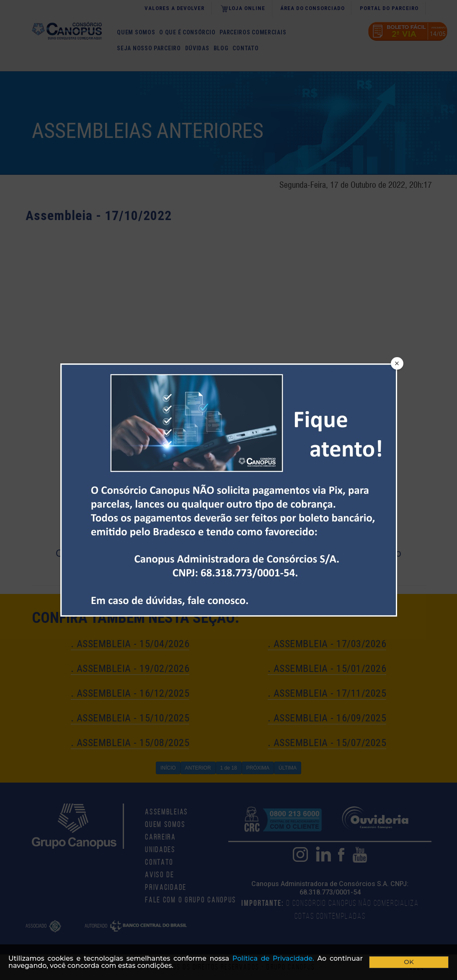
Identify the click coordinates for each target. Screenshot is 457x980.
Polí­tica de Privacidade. (273, 958)
